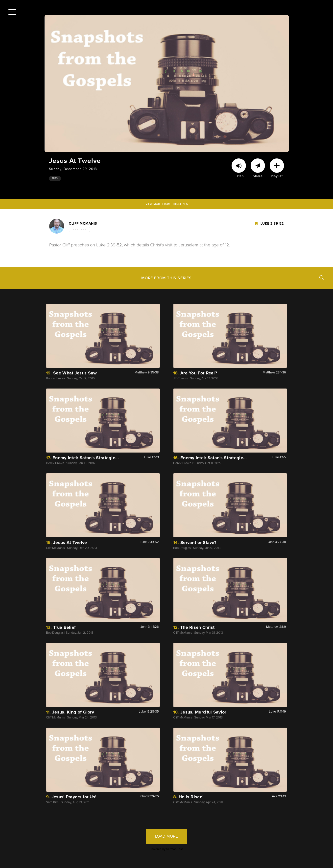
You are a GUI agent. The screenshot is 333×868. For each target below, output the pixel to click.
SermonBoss (175, 849)
